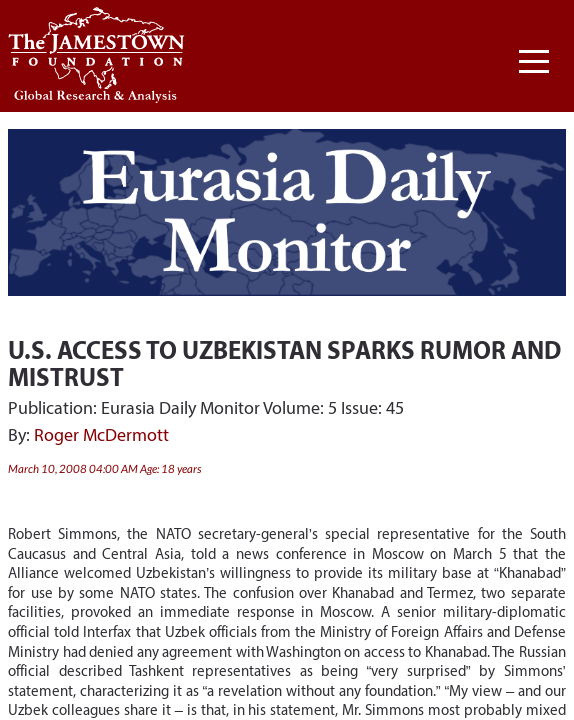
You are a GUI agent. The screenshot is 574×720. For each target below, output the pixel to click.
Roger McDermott (101, 434)
